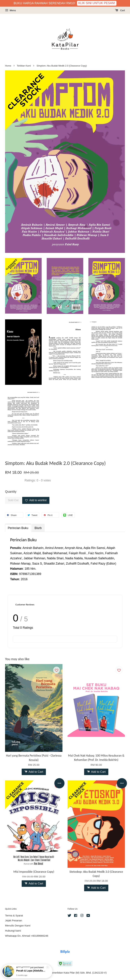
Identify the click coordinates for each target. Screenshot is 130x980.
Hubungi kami (13, 931)
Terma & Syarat (14, 915)
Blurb (38, 528)
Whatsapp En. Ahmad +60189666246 (27, 936)
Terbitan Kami (24, 66)
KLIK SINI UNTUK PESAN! (97, 3)
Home (8, 66)
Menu (10, 10)
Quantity (11, 492)
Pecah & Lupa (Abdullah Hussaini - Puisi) (31, 971)
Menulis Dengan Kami (18, 925)
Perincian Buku (18, 528)
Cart (120, 10)
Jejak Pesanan (14, 920)
